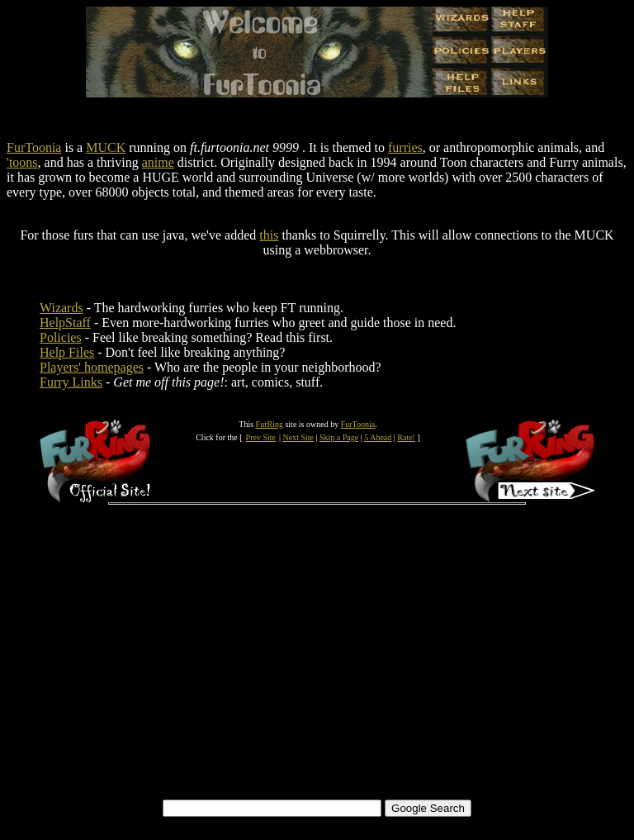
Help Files (67, 352)
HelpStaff (65, 323)
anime (158, 162)
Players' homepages (92, 367)
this (269, 235)
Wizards (62, 308)
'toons (22, 162)
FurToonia (34, 147)
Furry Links (71, 382)
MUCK (106, 147)
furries (405, 147)
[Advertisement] (317, 673)
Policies (61, 337)
